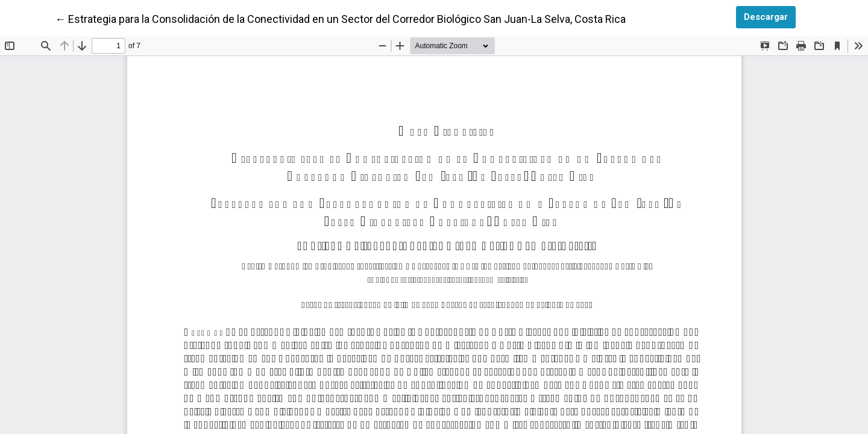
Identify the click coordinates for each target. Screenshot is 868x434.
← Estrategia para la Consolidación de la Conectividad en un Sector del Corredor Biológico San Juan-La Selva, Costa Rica (340, 18)
